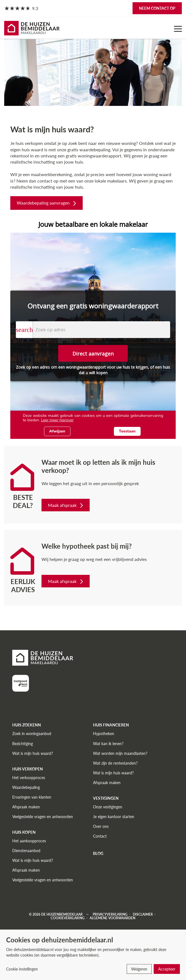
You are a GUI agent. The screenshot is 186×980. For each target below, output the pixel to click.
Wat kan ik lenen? (108, 744)
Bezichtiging (23, 744)
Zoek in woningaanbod (32, 734)
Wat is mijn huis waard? (33, 753)
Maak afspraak (66, 505)
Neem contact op (157, 8)
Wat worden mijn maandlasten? (120, 753)
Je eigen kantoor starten (114, 817)
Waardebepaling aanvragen (47, 203)
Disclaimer (143, 914)
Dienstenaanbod (26, 851)
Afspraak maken (26, 807)
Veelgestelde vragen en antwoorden (43, 817)
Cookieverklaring (68, 918)
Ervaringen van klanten (32, 797)
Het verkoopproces (29, 778)
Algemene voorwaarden (112, 918)
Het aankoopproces (29, 841)
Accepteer (167, 969)
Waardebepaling (26, 787)
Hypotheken (104, 734)
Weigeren (139, 969)
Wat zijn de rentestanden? (115, 763)
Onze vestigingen (108, 807)
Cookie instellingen (22, 969)
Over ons (101, 826)
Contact (100, 836)
